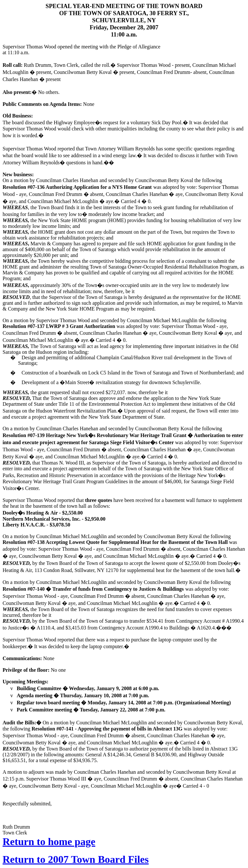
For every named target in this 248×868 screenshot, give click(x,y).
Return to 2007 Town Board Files (76, 859)
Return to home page (49, 842)
